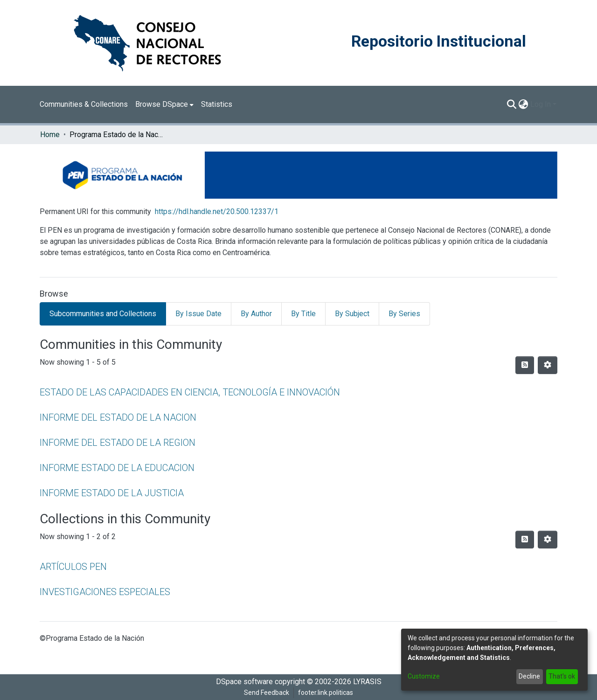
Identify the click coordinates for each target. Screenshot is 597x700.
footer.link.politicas (326, 693)
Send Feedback (267, 693)
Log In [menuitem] (541, 104)
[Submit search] (512, 104)
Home (50, 135)
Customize (424, 676)
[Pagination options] (548, 365)
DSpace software (244, 682)
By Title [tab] (303, 314)
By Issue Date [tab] (198, 314)
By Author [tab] (256, 314)
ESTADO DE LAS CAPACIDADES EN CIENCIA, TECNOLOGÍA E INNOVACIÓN (190, 392)
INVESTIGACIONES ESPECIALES (105, 592)
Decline (529, 676)
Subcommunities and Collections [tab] (103, 314)
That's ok (562, 676)
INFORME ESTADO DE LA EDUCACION (117, 468)
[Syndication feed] (525, 365)
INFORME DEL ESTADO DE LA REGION (118, 443)
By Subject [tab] (352, 314)
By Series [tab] (404, 314)
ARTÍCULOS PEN (73, 567)
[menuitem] (164, 104)
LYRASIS (367, 682)
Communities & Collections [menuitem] (84, 104)
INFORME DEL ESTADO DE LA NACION (118, 417)
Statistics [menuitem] (217, 104)
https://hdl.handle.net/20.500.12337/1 (217, 211)
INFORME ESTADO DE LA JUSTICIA (112, 493)
